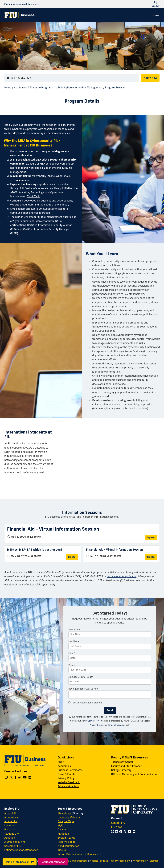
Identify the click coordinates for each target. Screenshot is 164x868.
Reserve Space (67, 842)
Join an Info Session (20, 862)
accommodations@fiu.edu (122, 576)
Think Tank (33, 196)
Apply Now (150, 78)
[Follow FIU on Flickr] (135, 832)
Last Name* (74, 641)
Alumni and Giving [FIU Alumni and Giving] (15, 842)
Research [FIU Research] (10, 829)
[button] (156, 15)
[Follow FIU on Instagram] (113, 832)
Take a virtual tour (68, 786)
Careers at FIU (13, 846)
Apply (61, 762)
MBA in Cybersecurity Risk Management (79, 87)
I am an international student (85, 703)
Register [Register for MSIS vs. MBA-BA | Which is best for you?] (72, 557)
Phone (72, 665)
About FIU (10, 813)
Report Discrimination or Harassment (79, 854)
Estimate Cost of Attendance (21, 850)
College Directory (121, 770)
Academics (20, 87)
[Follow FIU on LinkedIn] (117, 832)
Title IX (62, 850)
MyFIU (61, 825)
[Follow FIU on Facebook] (121, 832)
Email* (72, 653)
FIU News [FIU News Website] (117, 827)
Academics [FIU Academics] (11, 821)
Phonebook (64, 813)
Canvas (62, 829)
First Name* (75, 630)
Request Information (53, 862)
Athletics (10, 838)
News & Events (66, 774)
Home (8, 87)
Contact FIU (118, 823)
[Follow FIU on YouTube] (130, 832)
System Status (66, 838)
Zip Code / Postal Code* (81, 677)
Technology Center (122, 762)
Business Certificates (70, 770)
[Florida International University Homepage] (22, 4)
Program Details (115, 87)
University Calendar (69, 817)
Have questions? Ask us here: (84, 689)
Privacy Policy (92, 721)
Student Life (12, 834)
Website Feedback (69, 782)
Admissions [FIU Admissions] (11, 817)
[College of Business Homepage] (20, 15)
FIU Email (63, 834)
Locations (10, 825)
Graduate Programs (41, 87)
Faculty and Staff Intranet (126, 766)
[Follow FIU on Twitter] (126, 832)
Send (110, 710)
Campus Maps (66, 821)
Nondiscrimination (68, 846)
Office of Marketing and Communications (135, 774)
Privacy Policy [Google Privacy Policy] (96, 725)
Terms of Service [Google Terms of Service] (116, 725)
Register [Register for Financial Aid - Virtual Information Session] (151, 537)
